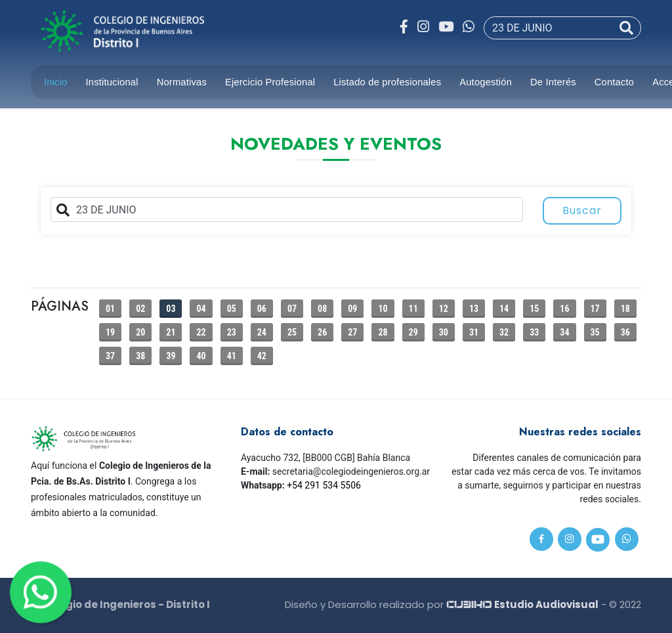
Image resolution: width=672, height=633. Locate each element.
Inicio (56, 82)
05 (232, 309)
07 (292, 309)
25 (292, 332)
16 (564, 309)
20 (140, 332)
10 (383, 309)
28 (383, 332)
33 (534, 332)
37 (110, 356)
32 (504, 332)
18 (625, 309)
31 (474, 332)
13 (474, 309)
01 (110, 309)
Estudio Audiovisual (522, 604)
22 (201, 332)
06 (262, 309)
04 (201, 309)
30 (444, 332)
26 (322, 332)
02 (140, 309)
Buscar (582, 210)
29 (413, 332)
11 (413, 309)
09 (352, 309)
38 (140, 356)
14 (504, 309)
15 (534, 309)
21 (171, 332)
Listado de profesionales (387, 82)
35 (595, 332)
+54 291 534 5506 (324, 485)
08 (322, 309)
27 (352, 332)
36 (625, 332)
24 (262, 332)
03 (171, 309)
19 (110, 332)
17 (595, 309)
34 (564, 332)
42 (262, 356)
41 (232, 356)
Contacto (614, 82)
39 (171, 356)
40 (201, 356)
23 (232, 332)
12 (444, 309)
